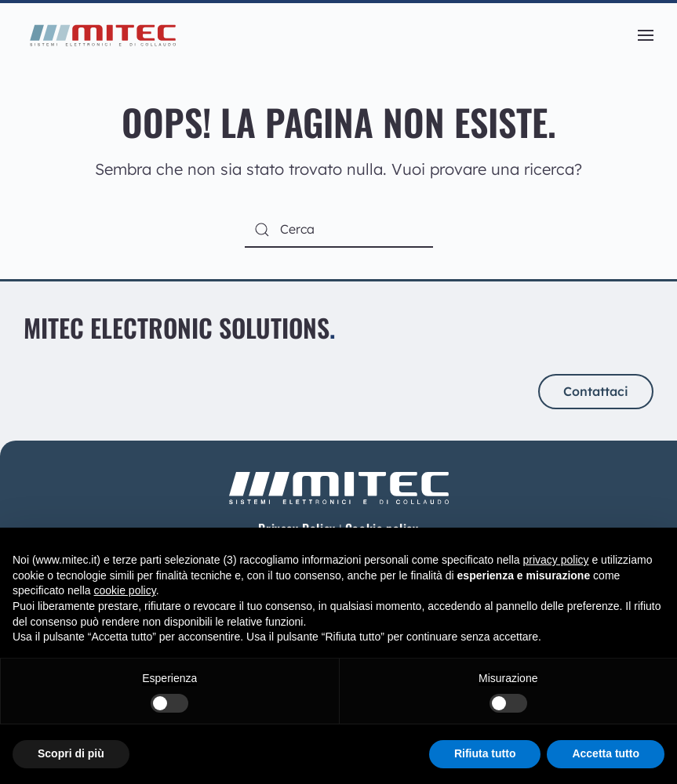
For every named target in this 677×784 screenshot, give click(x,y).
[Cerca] (339, 230)
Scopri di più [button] (71, 753)
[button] (646, 35)
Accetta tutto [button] (606, 753)
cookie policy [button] (125, 590)
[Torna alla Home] (102, 35)
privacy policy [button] (556, 560)
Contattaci (596, 391)
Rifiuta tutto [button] (485, 753)
